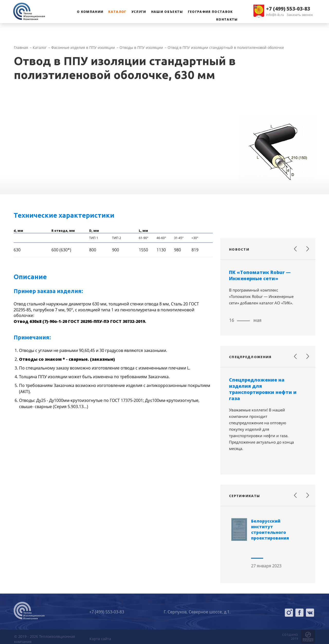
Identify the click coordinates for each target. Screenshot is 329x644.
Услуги (139, 12)
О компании (90, 12)
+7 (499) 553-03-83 (288, 9)
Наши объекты (167, 12)
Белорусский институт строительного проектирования (270, 530)
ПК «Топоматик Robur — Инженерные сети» (260, 275)
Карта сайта (100, 639)
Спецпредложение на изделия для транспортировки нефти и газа (263, 389)
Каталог (117, 12)
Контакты (227, 19)
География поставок (210, 12)
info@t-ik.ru (275, 15)
